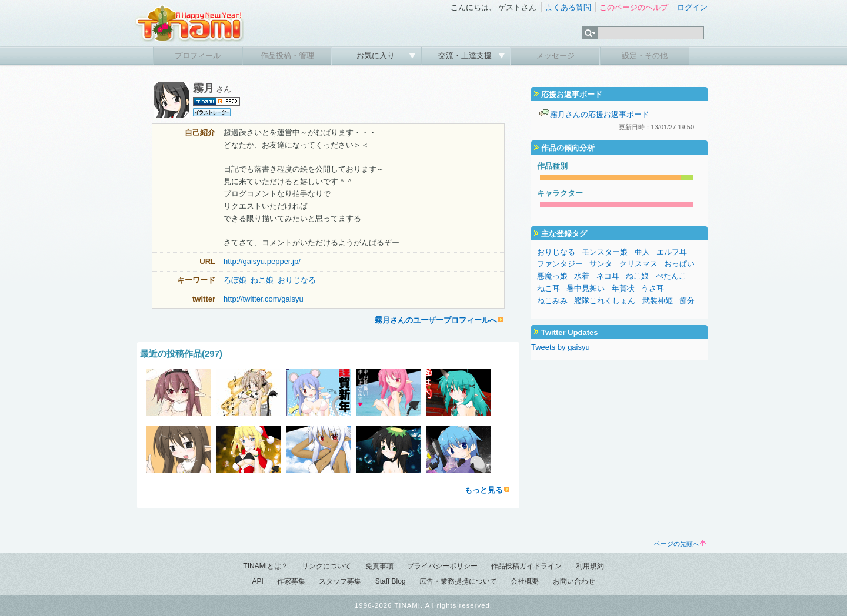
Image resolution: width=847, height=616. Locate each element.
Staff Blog (391, 581)
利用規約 (590, 566)
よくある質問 (568, 7)
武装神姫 (658, 301)
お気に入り (377, 56)
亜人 (642, 252)
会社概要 (525, 581)
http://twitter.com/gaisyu (264, 299)
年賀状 (623, 288)
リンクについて (326, 566)
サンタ (601, 264)
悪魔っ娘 (552, 276)
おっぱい (679, 264)
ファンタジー (560, 264)
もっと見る (484, 490)
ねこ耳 (548, 288)
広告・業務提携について (458, 581)
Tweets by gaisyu (561, 347)
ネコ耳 (608, 276)
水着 (582, 276)
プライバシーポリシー (442, 566)
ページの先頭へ (680, 544)
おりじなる (297, 280)
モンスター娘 (605, 252)
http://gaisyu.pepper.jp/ (262, 261)
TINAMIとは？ (266, 566)
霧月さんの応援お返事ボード (600, 114)
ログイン (692, 7)
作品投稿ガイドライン (526, 566)
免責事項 (379, 566)
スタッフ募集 (340, 581)
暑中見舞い (586, 288)
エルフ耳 (672, 252)
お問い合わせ (574, 581)
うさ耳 (653, 288)
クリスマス (638, 264)
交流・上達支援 (466, 56)
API (257, 581)
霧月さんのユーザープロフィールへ (436, 320)
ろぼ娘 (235, 280)
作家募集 (291, 581)
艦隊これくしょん (605, 301)
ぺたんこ (671, 276)
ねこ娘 (262, 280)
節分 (687, 301)
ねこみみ (552, 301)
